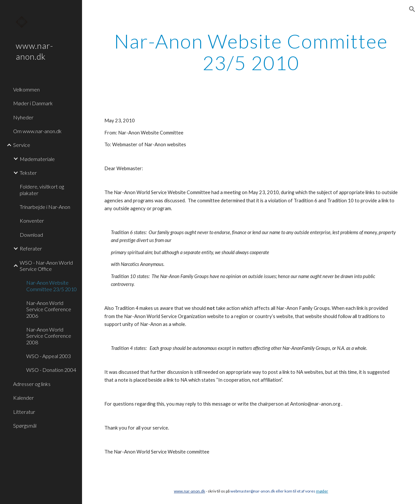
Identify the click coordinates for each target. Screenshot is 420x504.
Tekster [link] (28, 173)
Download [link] (31, 235)
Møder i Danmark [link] (33, 103)
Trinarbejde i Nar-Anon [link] (45, 207)
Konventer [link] (32, 221)
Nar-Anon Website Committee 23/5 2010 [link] (52, 286)
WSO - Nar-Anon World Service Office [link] (46, 266)
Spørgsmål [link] (25, 425)
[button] (412, 9)
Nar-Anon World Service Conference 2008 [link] (49, 336)
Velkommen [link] (26, 89)
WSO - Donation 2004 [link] (51, 370)
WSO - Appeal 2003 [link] (49, 356)
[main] (251, 52)
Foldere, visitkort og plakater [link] (42, 190)
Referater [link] (31, 248)
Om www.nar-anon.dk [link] (37, 131)
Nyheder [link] (23, 117)
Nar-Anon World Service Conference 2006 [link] (49, 309)
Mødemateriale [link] (37, 159)
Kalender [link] (23, 398)
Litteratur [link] (24, 412)
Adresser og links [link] (32, 384)
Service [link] (22, 145)
